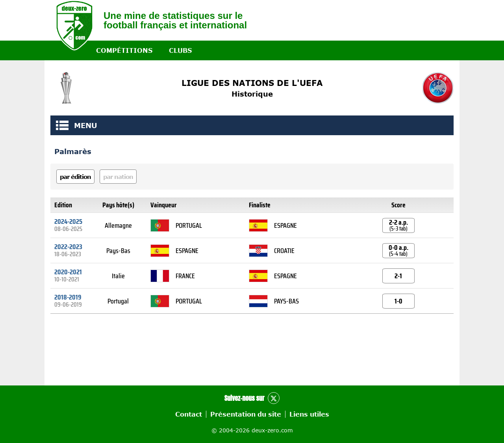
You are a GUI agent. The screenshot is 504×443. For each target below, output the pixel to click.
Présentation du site (246, 414)
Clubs (180, 50)
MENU (62, 125)
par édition (75, 177)
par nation (118, 177)
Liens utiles (309, 414)
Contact (189, 414)
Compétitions (124, 50)
